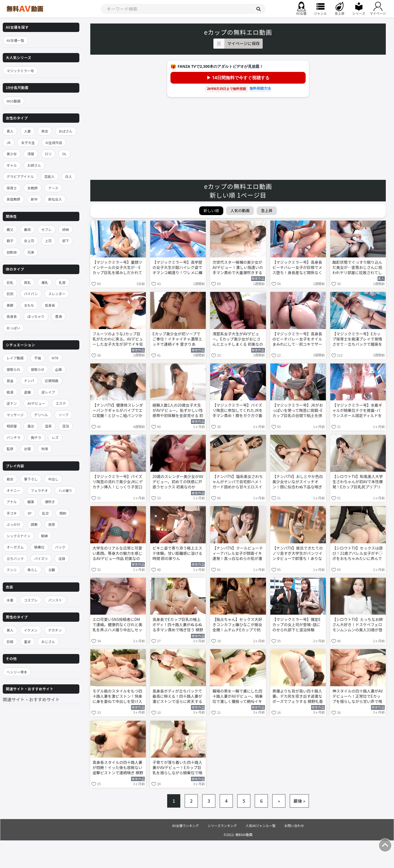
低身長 (50, 305)
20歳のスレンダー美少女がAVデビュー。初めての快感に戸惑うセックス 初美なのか (178, 482)
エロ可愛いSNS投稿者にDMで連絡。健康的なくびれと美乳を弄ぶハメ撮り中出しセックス (117, 625)
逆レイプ (48, 392)
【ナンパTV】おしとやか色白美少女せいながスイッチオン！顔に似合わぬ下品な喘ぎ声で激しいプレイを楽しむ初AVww (298, 482)
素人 (10, 131)
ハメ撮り (65, 490)
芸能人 (50, 176)
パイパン (31, 294)
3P (29, 513)
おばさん (66, 131)
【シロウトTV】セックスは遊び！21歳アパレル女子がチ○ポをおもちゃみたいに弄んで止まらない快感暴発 (358, 554)
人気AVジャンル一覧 (261, 826)
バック (60, 547)
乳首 (62, 282)
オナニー (13, 490)
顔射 (63, 513)
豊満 (58, 316)
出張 (27, 449)
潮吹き (50, 502)
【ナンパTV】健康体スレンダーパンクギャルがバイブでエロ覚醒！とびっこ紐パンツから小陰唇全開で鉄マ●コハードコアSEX (118, 411)
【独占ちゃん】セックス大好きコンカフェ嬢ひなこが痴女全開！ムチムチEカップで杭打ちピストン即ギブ (237, 625)
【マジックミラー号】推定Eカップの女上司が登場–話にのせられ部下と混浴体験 (297, 625)
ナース (53, 188)
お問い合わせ (294, 826)
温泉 (48, 426)
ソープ (63, 415)
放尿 (52, 524)
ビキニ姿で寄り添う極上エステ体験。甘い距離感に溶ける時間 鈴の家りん (177, 553)
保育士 (12, 188)
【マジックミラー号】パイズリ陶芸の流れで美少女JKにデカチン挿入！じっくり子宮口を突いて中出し (118, 482)
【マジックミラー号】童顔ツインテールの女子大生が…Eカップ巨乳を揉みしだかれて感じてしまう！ (117, 268)
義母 (27, 229)
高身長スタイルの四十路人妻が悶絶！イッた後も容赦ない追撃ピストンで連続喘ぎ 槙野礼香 (118, 768)
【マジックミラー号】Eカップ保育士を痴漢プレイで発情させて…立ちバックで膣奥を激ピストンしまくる (357, 339)
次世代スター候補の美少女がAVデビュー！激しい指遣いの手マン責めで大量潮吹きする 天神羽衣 (237, 268)
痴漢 (10, 392)
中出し (53, 479)
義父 (10, 229)
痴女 (10, 479)
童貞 (27, 642)
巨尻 (10, 294)
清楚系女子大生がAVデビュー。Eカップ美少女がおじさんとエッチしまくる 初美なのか (238, 339)
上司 (48, 241)
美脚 (10, 305)
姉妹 (66, 229)
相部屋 (12, 426)
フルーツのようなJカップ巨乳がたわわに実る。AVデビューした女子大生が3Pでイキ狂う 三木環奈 (118, 339)
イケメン (31, 630)
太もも (29, 305)
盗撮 (27, 392)
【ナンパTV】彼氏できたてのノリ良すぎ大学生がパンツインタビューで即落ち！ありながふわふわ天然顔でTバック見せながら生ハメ (298, 554)
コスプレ (31, 600)
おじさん (48, 642)
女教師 (33, 188)
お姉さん (34, 165)
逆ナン (12, 403)
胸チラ (36, 437)
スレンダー (57, 294)
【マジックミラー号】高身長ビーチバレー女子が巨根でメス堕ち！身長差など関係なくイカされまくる (297, 268)
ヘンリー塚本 (17, 672)
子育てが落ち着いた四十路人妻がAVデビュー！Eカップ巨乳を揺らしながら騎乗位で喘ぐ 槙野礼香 (177, 768)
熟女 (45, 131)
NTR (55, 358)
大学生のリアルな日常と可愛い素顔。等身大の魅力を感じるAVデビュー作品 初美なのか (117, 554)
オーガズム (15, 547)
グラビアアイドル (20, 176)
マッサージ (15, 415)
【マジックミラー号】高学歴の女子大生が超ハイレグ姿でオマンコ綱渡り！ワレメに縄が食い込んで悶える (177, 268)
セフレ (47, 229)
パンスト (55, 600)
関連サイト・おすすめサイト (31, 699)
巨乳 (10, 282)
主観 (52, 570)
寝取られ (13, 369)
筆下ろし (31, 479)
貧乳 (27, 282)
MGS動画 (14, 101)
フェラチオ (40, 490)
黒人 (10, 630)
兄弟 (31, 252)
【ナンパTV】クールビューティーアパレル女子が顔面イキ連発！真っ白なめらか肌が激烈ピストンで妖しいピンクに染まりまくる (237, 554)
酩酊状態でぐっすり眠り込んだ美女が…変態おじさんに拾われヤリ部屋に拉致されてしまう (357, 268)
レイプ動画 (15, 358)
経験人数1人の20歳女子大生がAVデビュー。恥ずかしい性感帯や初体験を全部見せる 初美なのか (178, 411)
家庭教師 (13, 199)
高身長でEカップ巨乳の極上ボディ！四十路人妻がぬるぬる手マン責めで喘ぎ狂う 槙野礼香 (178, 625)
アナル (12, 502)
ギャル (12, 165)
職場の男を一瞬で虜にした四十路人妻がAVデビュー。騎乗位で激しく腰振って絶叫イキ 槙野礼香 (237, 697)
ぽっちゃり (36, 316)
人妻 (27, 131)
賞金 (10, 381)
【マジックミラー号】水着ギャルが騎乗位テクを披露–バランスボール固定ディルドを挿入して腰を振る (357, 411)
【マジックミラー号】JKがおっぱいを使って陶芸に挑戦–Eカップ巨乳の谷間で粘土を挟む (298, 411)
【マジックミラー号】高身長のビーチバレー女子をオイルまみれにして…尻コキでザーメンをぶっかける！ (297, 339)
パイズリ (41, 558)
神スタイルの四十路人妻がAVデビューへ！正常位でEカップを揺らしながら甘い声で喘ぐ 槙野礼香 (358, 697)
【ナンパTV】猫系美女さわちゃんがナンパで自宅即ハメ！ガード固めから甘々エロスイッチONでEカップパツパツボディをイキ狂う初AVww (237, 482)
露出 (31, 426)
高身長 (12, 316)
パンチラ (14, 437)
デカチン (55, 630)
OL (64, 154)
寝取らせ (38, 369)
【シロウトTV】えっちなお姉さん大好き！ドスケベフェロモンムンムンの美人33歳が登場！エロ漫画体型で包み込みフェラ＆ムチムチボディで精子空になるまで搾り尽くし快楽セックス (358, 625)
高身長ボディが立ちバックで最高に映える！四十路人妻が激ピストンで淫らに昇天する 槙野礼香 (177, 697)
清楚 (31, 154)
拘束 (45, 449)
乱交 (46, 513)
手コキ (12, 513)
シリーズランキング (222, 826)
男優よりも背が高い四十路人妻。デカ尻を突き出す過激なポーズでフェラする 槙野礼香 (298, 696)
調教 (34, 524)
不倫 (38, 358)
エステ (61, 403)
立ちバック (15, 558)
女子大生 (28, 143)
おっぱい (13, 328)
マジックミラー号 (20, 71)
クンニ (12, 570)
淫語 (62, 558)
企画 (58, 369)
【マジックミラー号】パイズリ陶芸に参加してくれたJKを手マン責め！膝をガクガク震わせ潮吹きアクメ (237, 411)
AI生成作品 (54, 143)
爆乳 (45, 282)
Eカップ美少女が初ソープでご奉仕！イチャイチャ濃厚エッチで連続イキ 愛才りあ (177, 339)
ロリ (48, 154)
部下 (66, 241)
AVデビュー (36, 403)
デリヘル (41, 415)
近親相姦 (52, 381)
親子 (10, 241)
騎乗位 (39, 547)
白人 (69, 176)
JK (9, 143)
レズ (55, 437)
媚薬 (31, 502)
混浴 (66, 426)
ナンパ (29, 381)
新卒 (34, 199)
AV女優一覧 (15, 40)
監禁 (10, 449)
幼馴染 (12, 252)
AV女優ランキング (186, 826)
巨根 (10, 642)
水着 (10, 600)
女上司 (29, 241)
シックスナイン (18, 536)
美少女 (12, 154)
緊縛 (44, 536)
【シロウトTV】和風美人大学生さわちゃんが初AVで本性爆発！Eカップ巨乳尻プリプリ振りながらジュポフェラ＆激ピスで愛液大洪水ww (358, 482)
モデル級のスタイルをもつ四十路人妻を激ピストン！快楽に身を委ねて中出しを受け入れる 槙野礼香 (117, 697)
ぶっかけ (13, 524)
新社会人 (55, 199)
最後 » (299, 801)
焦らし (33, 570)
